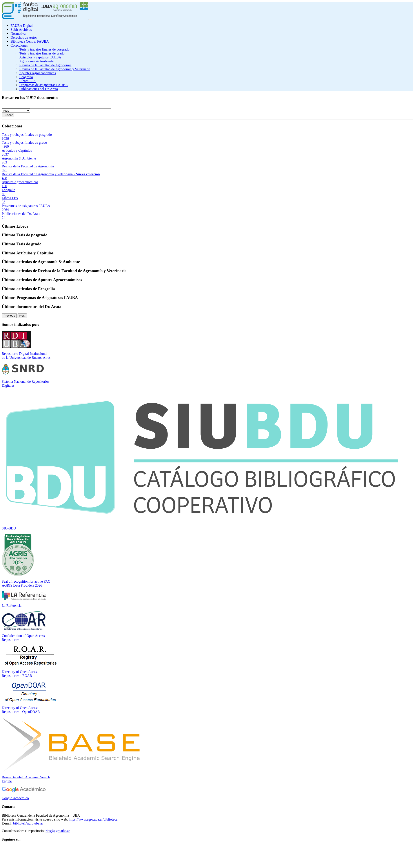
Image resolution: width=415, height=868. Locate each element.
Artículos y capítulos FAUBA (40, 57)
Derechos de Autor (24, 37)
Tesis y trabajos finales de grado (42, 53)
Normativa (18, 34)
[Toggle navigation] (90, 19)
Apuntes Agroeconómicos (38, 73)
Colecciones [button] (19, 45)
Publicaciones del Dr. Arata (39, 89)
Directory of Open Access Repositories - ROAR (20, 674)
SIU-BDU (9, 528)
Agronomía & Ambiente (36, 61)
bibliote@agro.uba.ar (28, 823)
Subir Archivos (21, 30)
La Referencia (12, 606)
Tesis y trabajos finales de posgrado (44, 49)
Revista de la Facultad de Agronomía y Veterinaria (55, 69)
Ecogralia (26, 77)
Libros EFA (28, 81)
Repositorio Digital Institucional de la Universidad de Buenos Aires (26, 356)
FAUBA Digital (22, 26)
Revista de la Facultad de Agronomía (45, 65)
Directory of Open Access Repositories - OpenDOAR (21, 710)
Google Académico (15, 798)
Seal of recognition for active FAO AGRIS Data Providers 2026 (26, 583)
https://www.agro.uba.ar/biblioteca (93, 819)
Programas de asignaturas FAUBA (44, 85)
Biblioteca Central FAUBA (30, 41)
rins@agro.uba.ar (58, 831)
